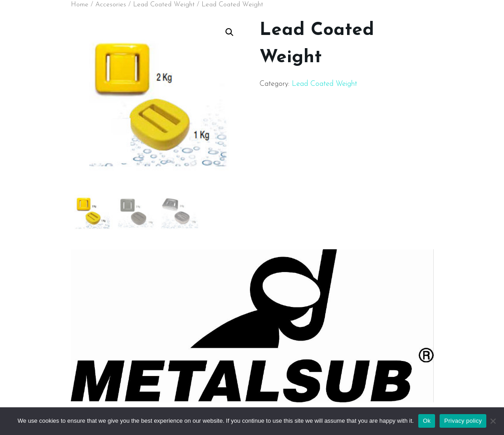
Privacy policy (463, 421)
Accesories (111, 5)
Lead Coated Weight (164, 5)
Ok (427, 421)
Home (80, 5)
